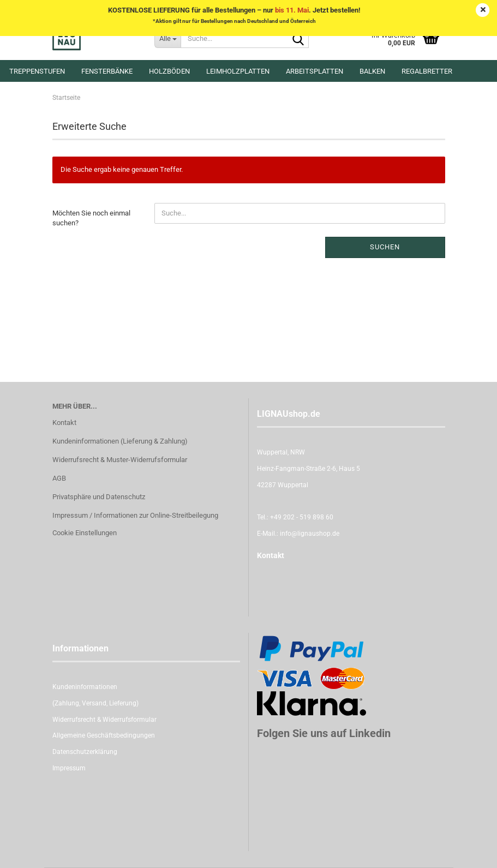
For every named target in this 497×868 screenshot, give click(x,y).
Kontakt (64, 423)
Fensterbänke (107, 71)
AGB (59, 478)
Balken (372, 71)
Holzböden (169, 71)
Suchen (385, 247)
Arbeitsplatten (315, 71)
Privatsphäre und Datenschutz (99, 497)
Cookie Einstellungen (85, 533)
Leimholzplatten (238, 71)
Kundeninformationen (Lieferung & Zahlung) (120, 441)
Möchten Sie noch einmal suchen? (91, 218)
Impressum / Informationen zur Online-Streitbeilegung (135, 515)
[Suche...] (167, 38)
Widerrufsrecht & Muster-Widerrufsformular (120, 460)
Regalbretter (427, 71)
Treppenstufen (37, 71)
